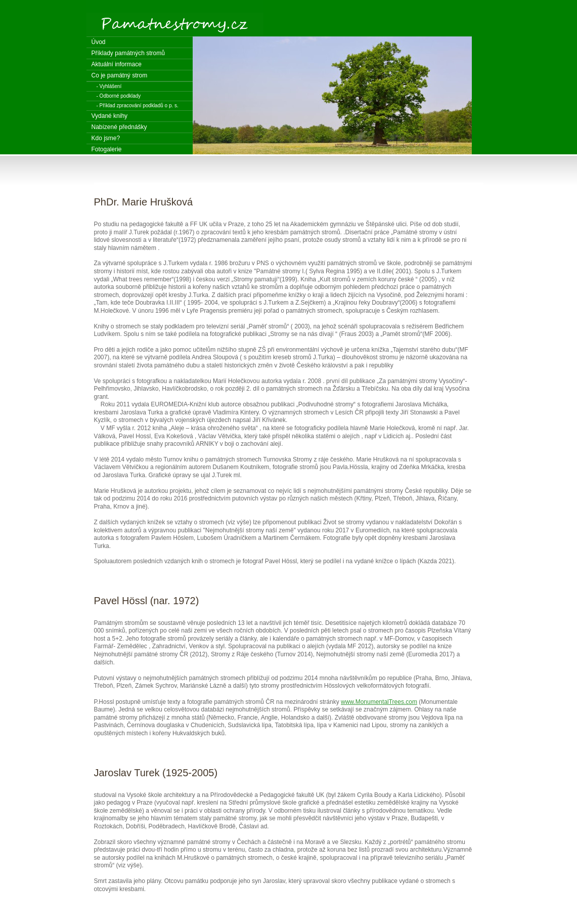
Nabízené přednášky (119, 127)
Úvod (99, 42)
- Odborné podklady (119, 96)
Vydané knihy (110, 116)
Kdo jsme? (106, 138)
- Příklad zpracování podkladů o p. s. (138, 106)
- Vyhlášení (109, 86)
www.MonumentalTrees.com (379, 702)
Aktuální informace (117, 64)
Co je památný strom (120, 75)
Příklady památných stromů (128, 53)
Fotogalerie (107, 149)
